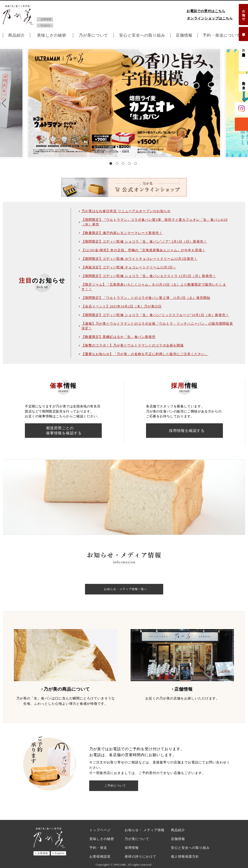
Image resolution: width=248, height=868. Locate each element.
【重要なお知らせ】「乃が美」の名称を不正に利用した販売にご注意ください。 (145, 354)
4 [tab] (130, 164)
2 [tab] (118, 164)
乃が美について (93, 35)
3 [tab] (124, 164)
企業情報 (46, 19)
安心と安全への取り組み (142, 35)
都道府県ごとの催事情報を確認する (64, 431)
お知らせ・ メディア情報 (145, 830)
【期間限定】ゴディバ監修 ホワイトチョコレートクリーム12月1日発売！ (139, 259)
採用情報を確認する (187, 431)
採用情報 (132, 848)
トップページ (100, 830)
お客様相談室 (243, 49)
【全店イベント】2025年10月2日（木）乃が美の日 (122, 306)
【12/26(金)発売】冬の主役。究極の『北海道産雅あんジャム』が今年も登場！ (143, 250)
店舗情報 (184, 35)
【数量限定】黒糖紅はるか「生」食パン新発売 (118, 337)
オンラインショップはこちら (210, 18)
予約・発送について (221, 35)
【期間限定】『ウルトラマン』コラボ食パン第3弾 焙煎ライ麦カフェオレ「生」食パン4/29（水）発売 (155, 222)
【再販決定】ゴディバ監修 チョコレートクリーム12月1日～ (129, 267)
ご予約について (115, 786)
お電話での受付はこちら (206, 11)
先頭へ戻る (243, 84)
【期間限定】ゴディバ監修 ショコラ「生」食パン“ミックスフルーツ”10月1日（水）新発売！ (155, 315)
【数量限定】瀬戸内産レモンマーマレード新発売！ (122, 233)
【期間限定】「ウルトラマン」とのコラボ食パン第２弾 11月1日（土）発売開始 (146, 298)
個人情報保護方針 (185, 857)
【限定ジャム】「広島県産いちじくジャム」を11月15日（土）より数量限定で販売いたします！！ (154, 287)
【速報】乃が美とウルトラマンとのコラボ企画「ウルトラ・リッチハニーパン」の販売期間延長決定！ (157, 326)
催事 (243, 31)
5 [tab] (136, 164)
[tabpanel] (124, 103)
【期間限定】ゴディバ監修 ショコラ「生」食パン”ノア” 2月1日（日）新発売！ (144, 242)
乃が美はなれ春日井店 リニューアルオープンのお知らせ (126, 211)
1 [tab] (112, 164)
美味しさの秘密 (52, 35)
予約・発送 (98, 848)
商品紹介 (17, 35)
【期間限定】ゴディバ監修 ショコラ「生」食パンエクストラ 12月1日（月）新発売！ (149, 276)
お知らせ (243, 13)
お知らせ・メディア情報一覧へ (126, 589)
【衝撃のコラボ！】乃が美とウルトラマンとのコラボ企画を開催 (133, 345)
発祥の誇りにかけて (141, 857)
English (45, 25)
